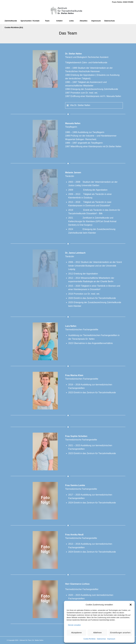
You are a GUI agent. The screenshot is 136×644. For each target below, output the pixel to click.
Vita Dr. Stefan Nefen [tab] (78, 105)
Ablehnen (97, 633)
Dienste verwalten (74, 625)
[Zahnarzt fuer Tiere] (68, 11)
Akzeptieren (76, 633)
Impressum (111, 639)
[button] (131, 605)
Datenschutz (101, 639)
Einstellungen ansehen (120, 633)
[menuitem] (11, 21)
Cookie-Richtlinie (90, 639)
